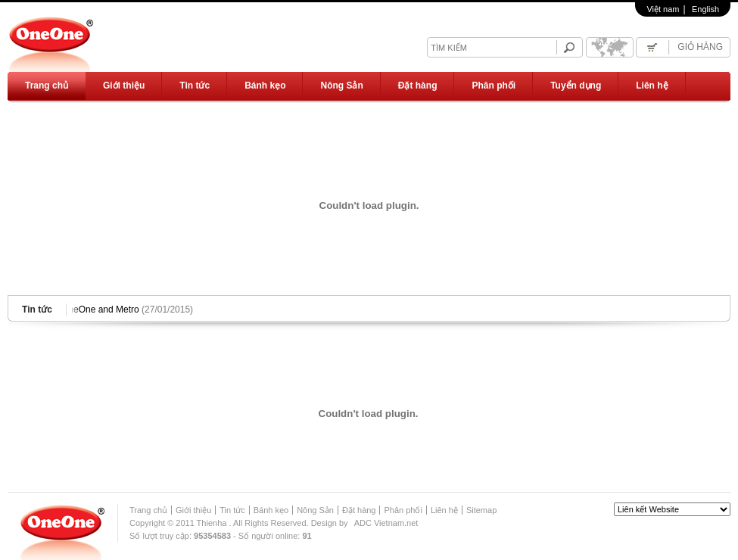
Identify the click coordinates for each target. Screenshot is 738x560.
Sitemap (481, 510)
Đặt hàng (418, 86)
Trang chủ (47, 86)
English (705, 9)
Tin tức (195, 86)
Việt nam (663, 9)
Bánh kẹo (265, 86)
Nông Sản (341, 86)
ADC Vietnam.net (386, 523)
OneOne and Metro (129, 310)
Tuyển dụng (576, 86)
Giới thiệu (124, 86)
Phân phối (494, 86)
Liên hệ (652, 86)
